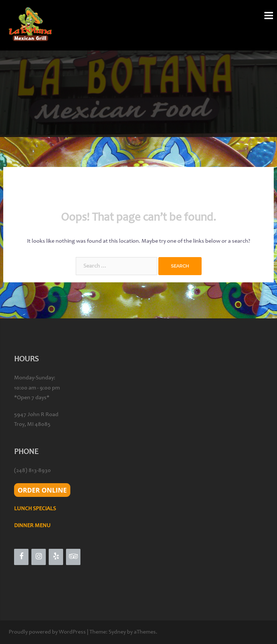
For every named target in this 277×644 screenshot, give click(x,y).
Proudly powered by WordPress (47, 632)
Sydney (117, 632)
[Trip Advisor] (73, 557)
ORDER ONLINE (42, 490)
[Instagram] (39, 557)
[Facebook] (21, 557)
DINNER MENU (32, 526)
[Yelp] (56, 557)
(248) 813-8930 (32, 471)
